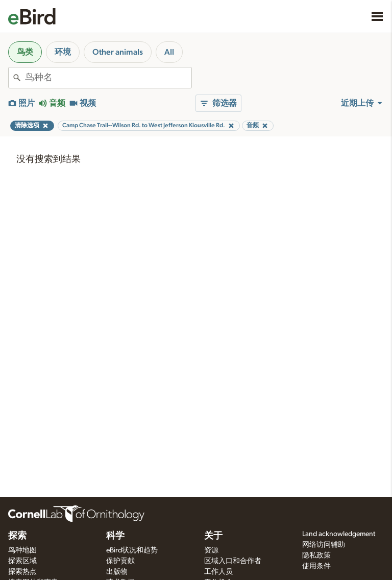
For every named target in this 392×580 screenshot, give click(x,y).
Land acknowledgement (339, 534)
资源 (211, 550)
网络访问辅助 (324, 545)
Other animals (118, 52)
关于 (213, 536)
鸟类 (25, 52)
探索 (17, 536)
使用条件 (316, 566)
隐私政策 (316, 555)
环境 (63, 52)
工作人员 (218, 572)
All (169, 52)
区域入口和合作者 (233, 561)
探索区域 (22, 561)
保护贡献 (120, 561)
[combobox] (108, 78)
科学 (115, 536)
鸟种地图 (22, 550)
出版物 (117, 572)
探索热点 (22, 572)
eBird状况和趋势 (132, 550)
